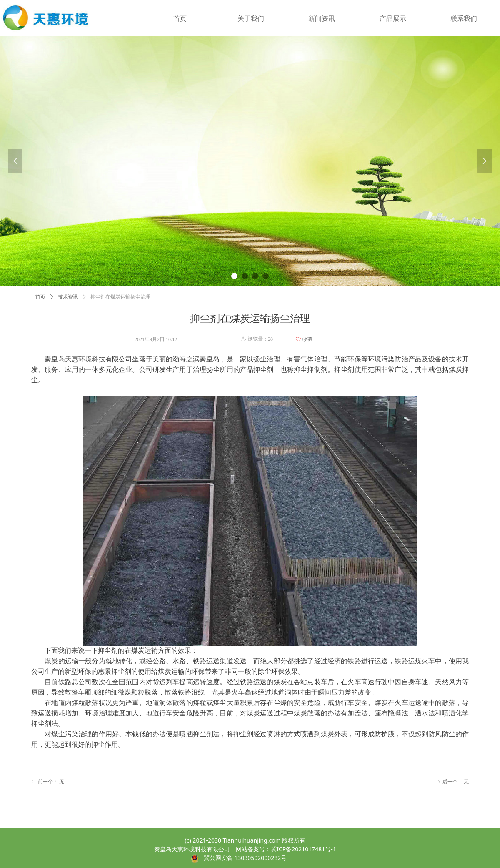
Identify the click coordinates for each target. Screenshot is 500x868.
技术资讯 (68, 297)
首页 (40, 297)
